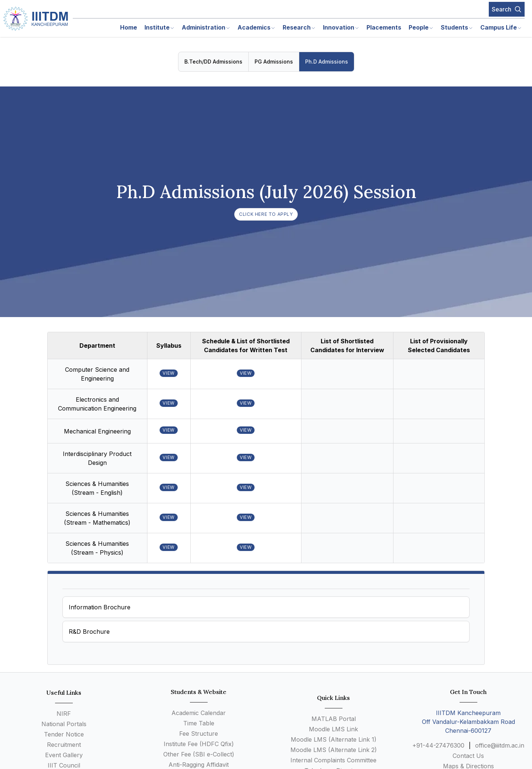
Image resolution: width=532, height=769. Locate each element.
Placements (384, 27)
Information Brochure (100, 607)
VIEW (168, 373)
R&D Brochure (89, 632)
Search (507, 9)
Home (129, 27)
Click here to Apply (266, 214)
